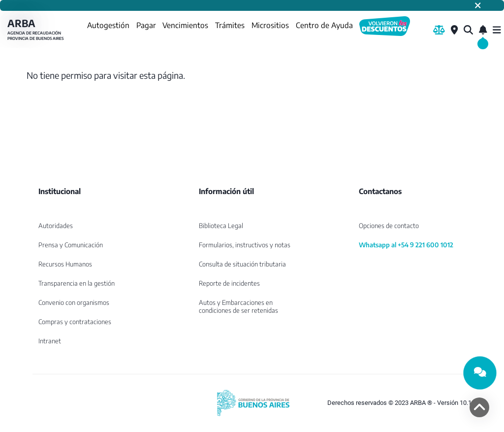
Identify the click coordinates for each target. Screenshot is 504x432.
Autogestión (108, 25)
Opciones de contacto (389, 226)
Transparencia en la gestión (77, 283)
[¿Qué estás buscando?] (468, 30)
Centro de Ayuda (324, 25)
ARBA (37, 30)
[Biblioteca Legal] (439, 30)
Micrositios (270, 25)
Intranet (50, 341)
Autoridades (56, 226)
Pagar (146, 25)
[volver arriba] (479, 407)
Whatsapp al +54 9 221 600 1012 (406, 245)
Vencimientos (185, 25)
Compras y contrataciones (75, 322)
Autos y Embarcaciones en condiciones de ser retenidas (238, 306)
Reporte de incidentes (229, 283)
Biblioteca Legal (221, 226)
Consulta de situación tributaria (242, 264)
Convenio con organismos (74, 302)
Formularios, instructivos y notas (245, 245)
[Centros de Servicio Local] (454, 30)
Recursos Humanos (65, 264)
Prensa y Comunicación (71, 245)
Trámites (230, 25)
